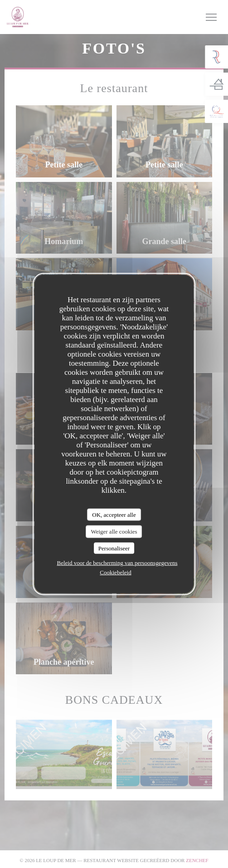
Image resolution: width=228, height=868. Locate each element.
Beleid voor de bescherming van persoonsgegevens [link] (117, 563)
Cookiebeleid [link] (115, 572)
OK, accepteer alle (114, 514)
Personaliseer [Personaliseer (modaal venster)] (114, 548)
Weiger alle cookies (114, 532)
